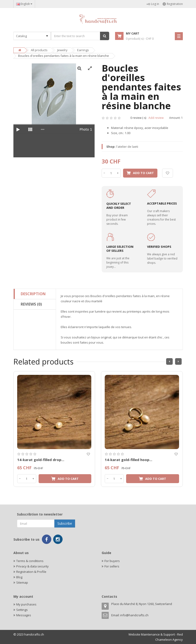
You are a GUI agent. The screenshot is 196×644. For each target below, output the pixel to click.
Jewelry (62, 50)
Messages (24, 615)
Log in (153, 4)
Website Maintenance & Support (152, 634)
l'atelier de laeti (127, 147)
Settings (22, 610)
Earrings (83, 50)
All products (39, 50)
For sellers (112, 566)
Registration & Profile (31, 572)
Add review (156, 118)
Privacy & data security (32, 566)
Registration (173, 4)
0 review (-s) (138, 118)
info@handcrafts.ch (134, 615)
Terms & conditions (30, 561)
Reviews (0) (31, 304)
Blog (19, 577)
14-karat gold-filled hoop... (128, 460)
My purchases (26, 604)
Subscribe (65, 523)
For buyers (112, 561)
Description (33, 294)
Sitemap (22, 582)
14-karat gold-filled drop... (41, 460)
